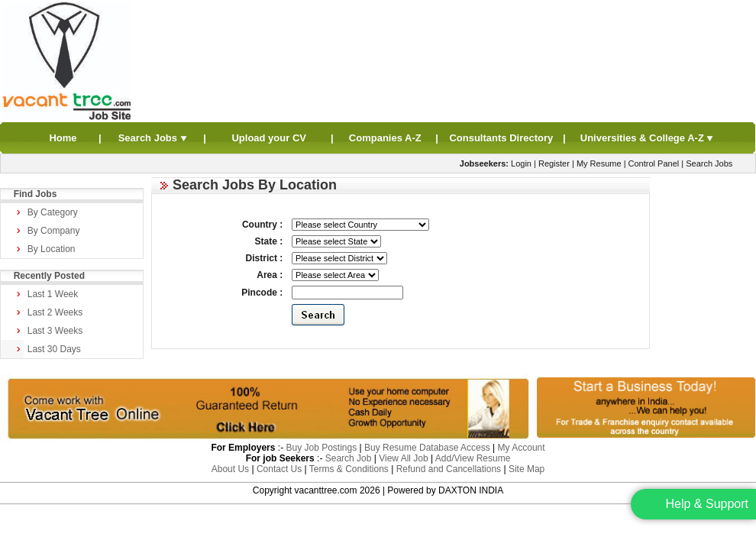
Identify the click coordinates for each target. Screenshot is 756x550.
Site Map (527, 469)
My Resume (599, 163)
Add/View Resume (473, 458)
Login (521, 163)
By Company (54, 231)
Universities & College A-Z (648, 138)
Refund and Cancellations (449, 469)
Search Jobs (153, 138)
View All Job (403, 458)
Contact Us (279, 469)
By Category (53, 212)
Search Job (349, 458)
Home (63, 138)
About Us (230, 469)
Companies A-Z (385, 138)
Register (554, 163)
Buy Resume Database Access (427, 448)
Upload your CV (269, 138)
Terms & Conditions (349, 469)
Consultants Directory (501, 138)
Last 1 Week (53, 294)
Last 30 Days (54, 349)
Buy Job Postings (321, 448)
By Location (52, 249)
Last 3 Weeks (55, 331)
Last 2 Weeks (55, 312)
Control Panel (654, 163)
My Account (522, 448)
